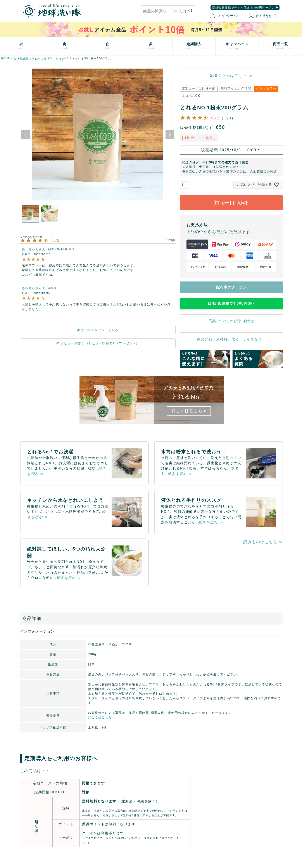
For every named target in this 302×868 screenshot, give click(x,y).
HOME (5, 59)
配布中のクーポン (231, 287)
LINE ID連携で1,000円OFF (231, 303)
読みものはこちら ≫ (263, 542)
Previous (26, 135)
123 (228, 118)
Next (170, 135)
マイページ (224, 16)
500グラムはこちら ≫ (231, 75)
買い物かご (263, 16)
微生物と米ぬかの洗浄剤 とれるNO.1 (46, 59)
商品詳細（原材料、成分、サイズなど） (231, 339)
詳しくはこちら (100, 717)
